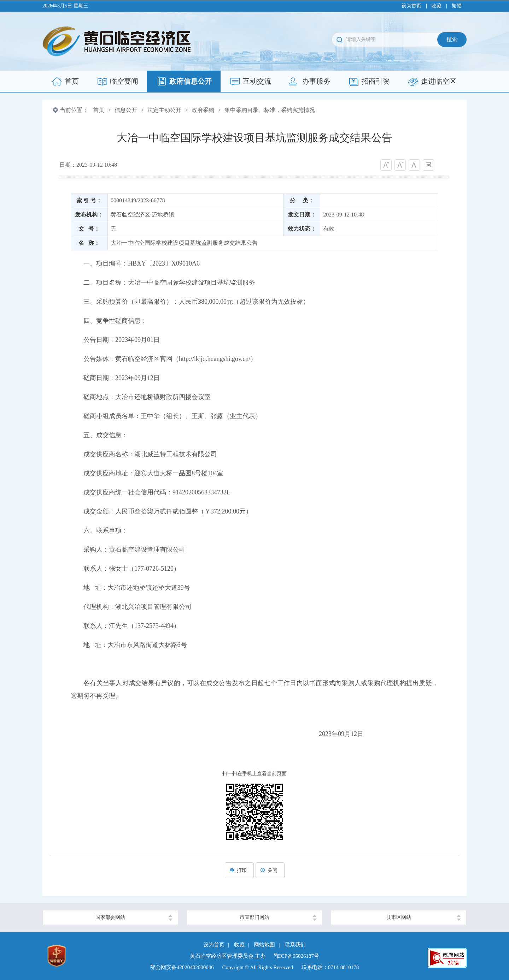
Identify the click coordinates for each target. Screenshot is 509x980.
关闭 (270, 870)
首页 (99, 110)
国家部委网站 (110, 917)
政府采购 (203, 110)
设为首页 (411, 6)
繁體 (457, 6)
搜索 (452, 39)
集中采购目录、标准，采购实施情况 (270, 110)
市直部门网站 (255, 917)
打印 (239, 870)
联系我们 (295, 945)
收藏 (437, 6)
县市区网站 (399, 917)
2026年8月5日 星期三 (65, 6)
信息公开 (126, 110)
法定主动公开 (164, 110)
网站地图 (264, 945)
